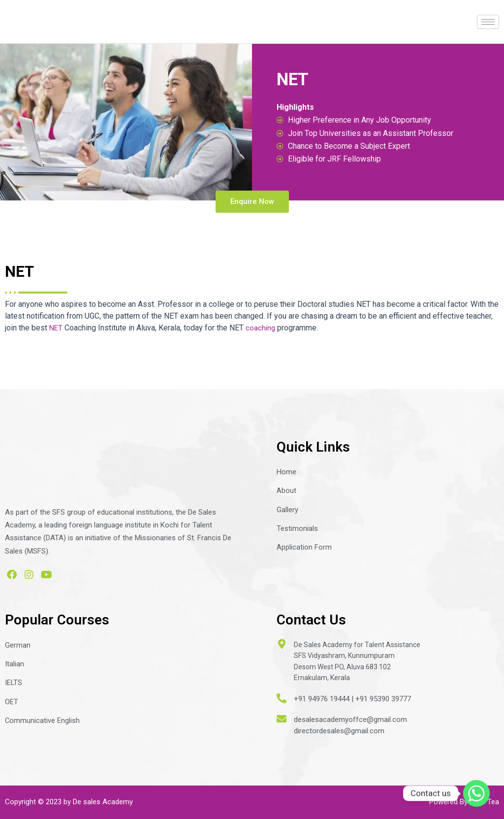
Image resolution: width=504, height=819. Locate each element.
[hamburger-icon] (488, 22)
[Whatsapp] (476, 793)
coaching (262, 334)
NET (56, 334)
